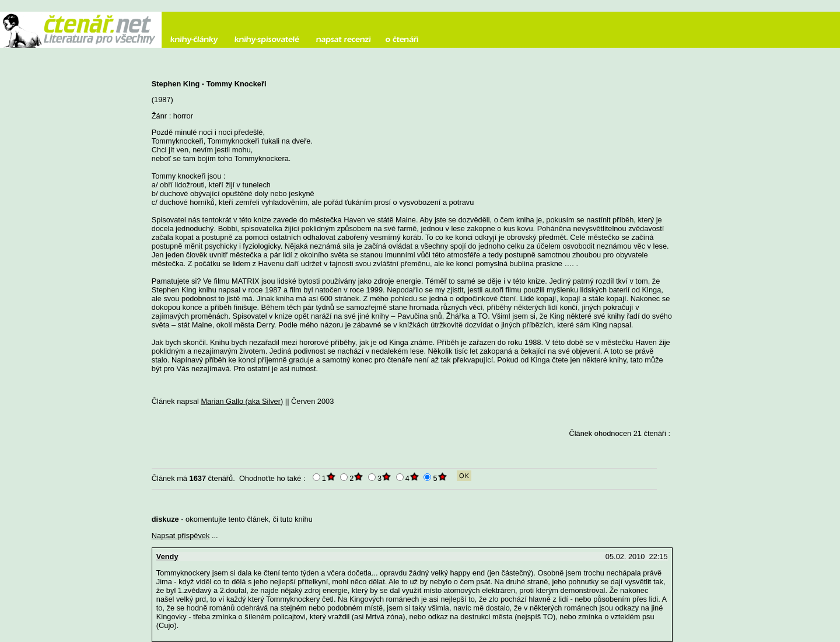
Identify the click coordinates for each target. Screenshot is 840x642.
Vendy (167, 556)
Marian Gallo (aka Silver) (242, 401)
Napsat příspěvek (181, 535)
